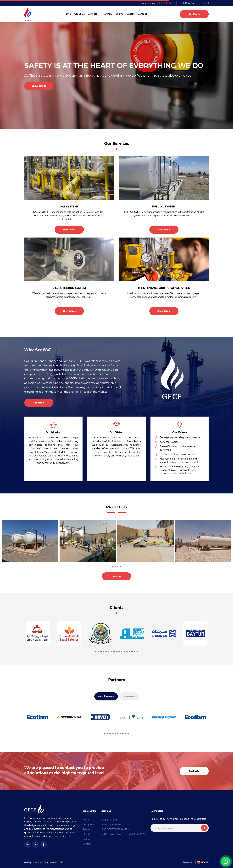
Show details (39, 86)
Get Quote (194, 14)
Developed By (196, 862)
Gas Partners (129, 696)
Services (93, 14)
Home (67, 14)
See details (39, 403)
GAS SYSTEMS (69, 207)
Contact (142, 14)
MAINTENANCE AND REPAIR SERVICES (164, 288)
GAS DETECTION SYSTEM (69, 288)
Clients (120, 14)
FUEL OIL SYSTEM (164, 207)
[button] (111, 123)
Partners (108, 14)
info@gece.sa (188, 3)
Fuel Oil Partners (106, 696)
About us (79, 14)
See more (117, 576)
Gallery (131, 14)
